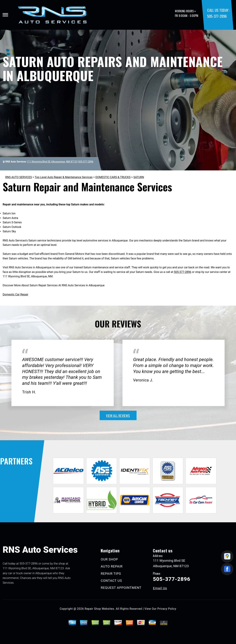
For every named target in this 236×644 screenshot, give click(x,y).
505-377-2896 (217, 16)
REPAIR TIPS (111, 574)
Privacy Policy (167, 609)
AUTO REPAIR (112, 566)
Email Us (160, 588)
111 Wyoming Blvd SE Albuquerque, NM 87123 (52, 162)
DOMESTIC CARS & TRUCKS (113, 177)
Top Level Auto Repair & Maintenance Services (64, 177)
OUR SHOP (109, 559)
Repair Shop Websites (99, 609)
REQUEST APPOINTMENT (121, 588)
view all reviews (118, 415)
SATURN (139, 177)
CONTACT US (111, 581)
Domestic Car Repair (15, 294)
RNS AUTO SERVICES (19, 177)
